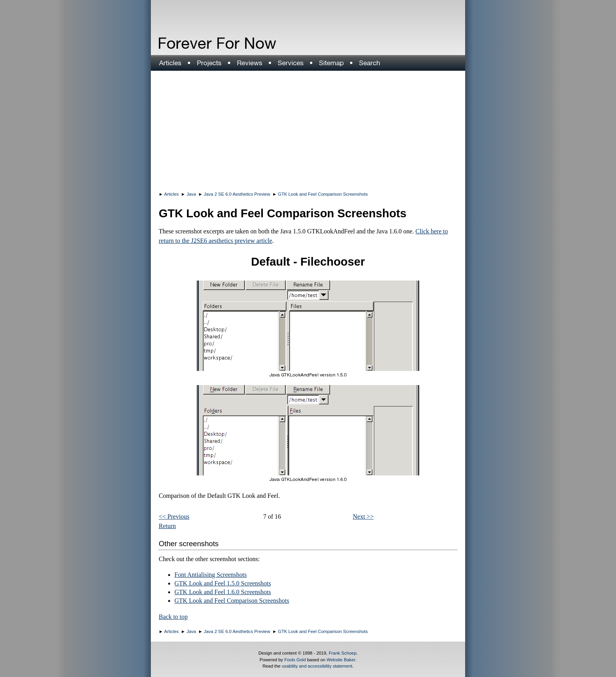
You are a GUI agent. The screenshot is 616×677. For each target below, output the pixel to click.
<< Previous (174, 516)
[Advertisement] (308, 130)
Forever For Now (200, 43)
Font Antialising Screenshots (211, 575)
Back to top (173, 617)
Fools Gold (295, 660)
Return (167, 526)
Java (191, 194)
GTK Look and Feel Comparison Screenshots (323, 194)
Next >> (363, 516)
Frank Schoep (343, 653)
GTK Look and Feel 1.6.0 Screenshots (223, 592)
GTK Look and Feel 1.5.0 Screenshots (223, 583)
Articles (171, 194)
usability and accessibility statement (317, 666)
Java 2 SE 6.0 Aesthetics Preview (237, 194)
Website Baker (341, 660)
